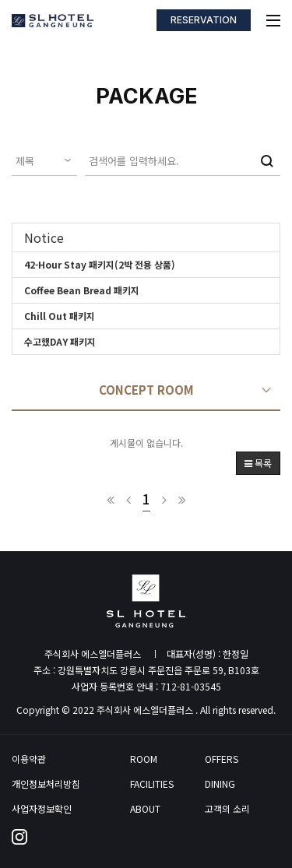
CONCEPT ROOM (146, 390)
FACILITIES (152, 784)
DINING (220, 784)
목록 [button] (258, 463)
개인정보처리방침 (46, 784)
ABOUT (145, 809)
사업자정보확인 (42, 809)
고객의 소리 (227, 809)
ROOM (144, 759)
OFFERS (222, 759)
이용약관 (29, 759)
